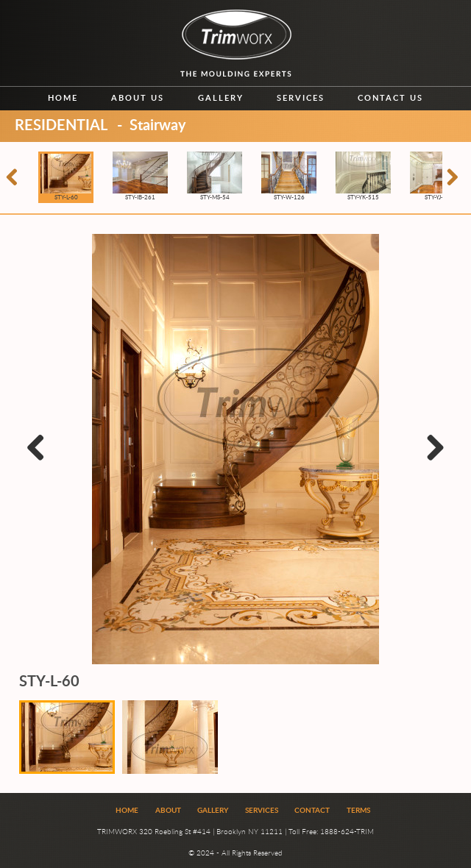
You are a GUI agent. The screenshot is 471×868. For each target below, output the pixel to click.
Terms (358, 811)
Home (63, 98)
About (168, 811)
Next (435, 463)
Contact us (390, 98)
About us (138, 98)
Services (301, 98)
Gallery (221, 98)
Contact (312, 811)
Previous (40, 463)
